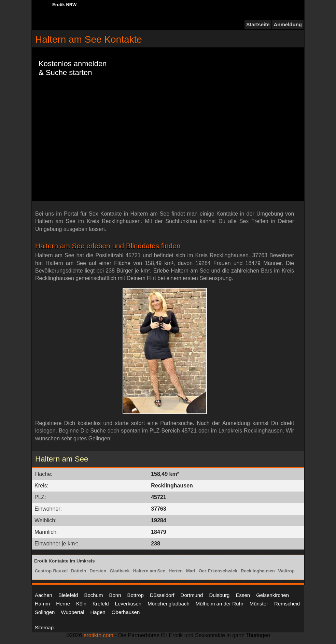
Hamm (42, 604)
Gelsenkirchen (272, 595)
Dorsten (98, 571)
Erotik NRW (64, 5)
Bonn (115, 595)
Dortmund (192, 595)
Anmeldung (288, 24)
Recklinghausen (258, 571)
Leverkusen (128, 604)
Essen (243, 595)
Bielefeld (68, 595)
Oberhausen (126, 612)
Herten (176, 571)
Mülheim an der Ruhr (220, 604)
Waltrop (286, 571)
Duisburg (219, 595)
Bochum (93, 595)
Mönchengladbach (169, 604)
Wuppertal (72, 612)
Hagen (98, 612)
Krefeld (101, 604)
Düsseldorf (162, 595)
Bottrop (136, 595)
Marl (191, 571)
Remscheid (287, 604)
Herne (63, 604)
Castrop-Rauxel (51, 571)
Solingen (45, 612)
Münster (259, 604)
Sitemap (44, 627)
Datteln (79, 571)
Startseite (258, 24)
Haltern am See (149, 571)
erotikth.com (99, 635)
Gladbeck (120, 571)
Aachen (44, 595)
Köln (81, 604)
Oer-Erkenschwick (218, 571)
